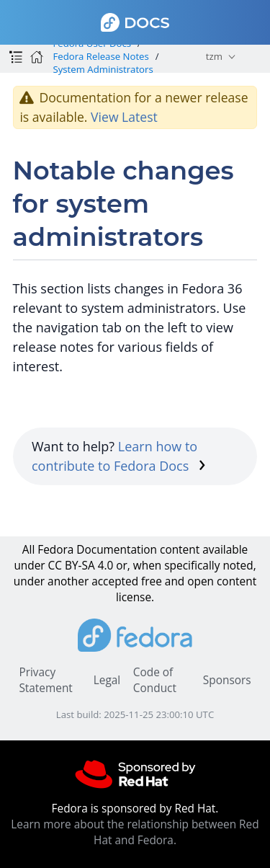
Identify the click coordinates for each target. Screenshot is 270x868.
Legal (107, 680)
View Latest (124, 117)
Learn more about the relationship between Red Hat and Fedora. (135, 832)
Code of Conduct (155, 680)
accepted (115, 581)
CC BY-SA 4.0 (81, 566)
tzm (214, 56)
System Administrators (103, 69)
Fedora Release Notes (100, 56)
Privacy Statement (45, 680)
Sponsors (227, 680)
